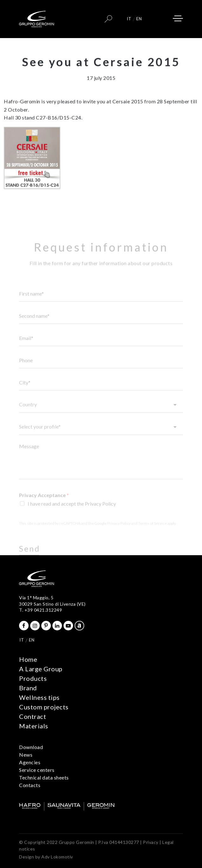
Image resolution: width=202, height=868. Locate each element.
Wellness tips (39, 697)
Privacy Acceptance (44, 502)
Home (28, 659)
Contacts (30, 785)
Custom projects (44, 707)
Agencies (30, 762)
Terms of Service (152, 531)
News (26, 755)
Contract (33, 716)
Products (33, 678)
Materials (34, 726)
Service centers (37, 770)
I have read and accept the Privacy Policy (72, 511)
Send (30, 556)
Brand (28, 688)
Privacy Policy (119, 531)
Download (31, 747)
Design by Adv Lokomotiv (46, 857)
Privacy (151, 842)
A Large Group (41, 669)
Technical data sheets (44, 777)
